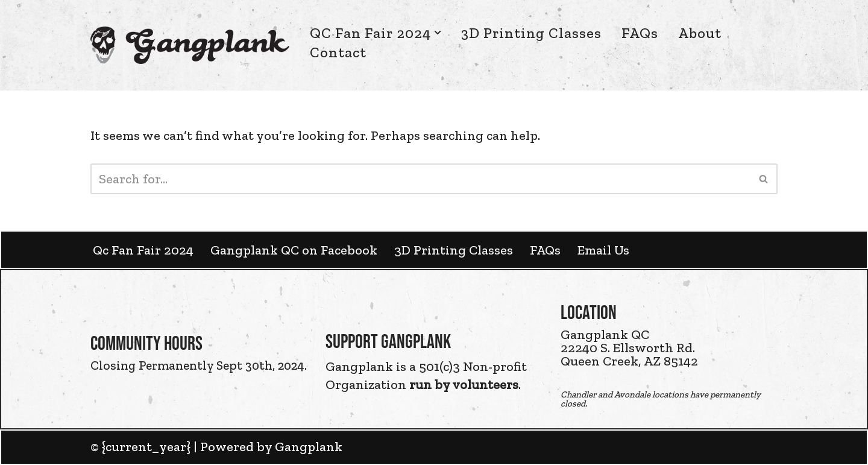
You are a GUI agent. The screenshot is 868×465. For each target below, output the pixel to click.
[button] (438, 33)
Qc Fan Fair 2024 (143, 250)
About (700, 33)
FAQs (640, 33)
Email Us (603, 250)
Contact (338, 52)
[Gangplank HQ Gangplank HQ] (190, 45)
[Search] (420, 179)
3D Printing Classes (531, 33)
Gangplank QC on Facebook (294, 250)
